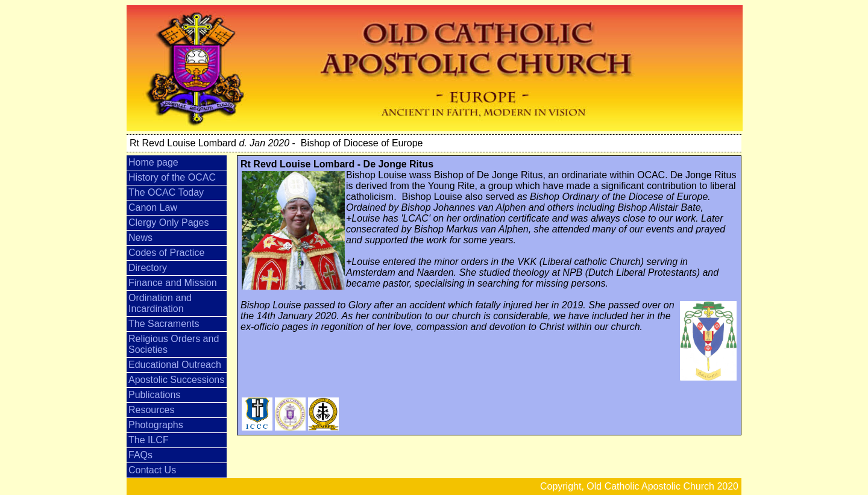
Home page (153, 162)
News (140, 238)
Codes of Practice (166, 253)
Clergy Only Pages (168, 223)
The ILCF (149, 440)
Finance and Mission (173, 283)
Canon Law (153, 207)
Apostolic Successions (176, 380)
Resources (151, 410)
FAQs (140, 455)
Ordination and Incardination (160, 303)
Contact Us (152, 470)
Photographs (156, 425)
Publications (154, 395)
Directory (148, 268)
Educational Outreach (175, 365)
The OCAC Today (166, 192)
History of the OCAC (172, 177)
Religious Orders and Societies (174, 344)
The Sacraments (164, 324)
